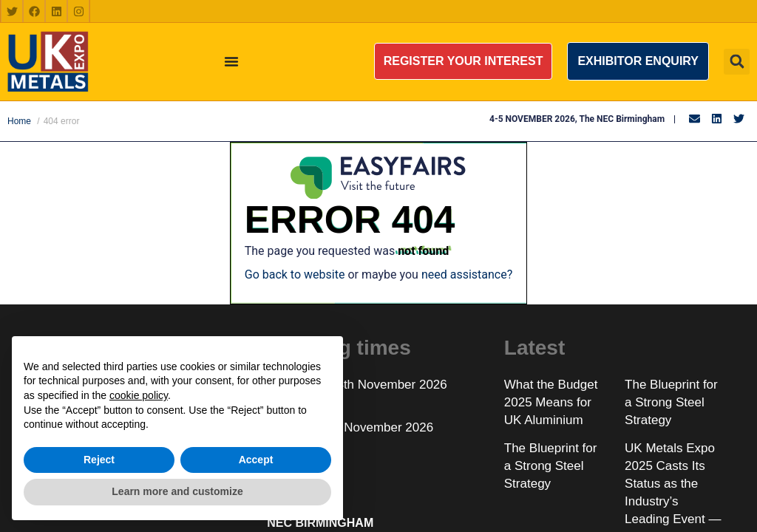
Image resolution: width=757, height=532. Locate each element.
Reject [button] (99, 460)
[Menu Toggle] (231, 61)
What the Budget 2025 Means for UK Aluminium (551, 402)
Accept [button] (256, 460)
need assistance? (467, 274)
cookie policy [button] (139, 395)
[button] (464, 61)
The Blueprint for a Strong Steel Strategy (671, 402)
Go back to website (295, 274)
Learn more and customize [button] (177, 491)
